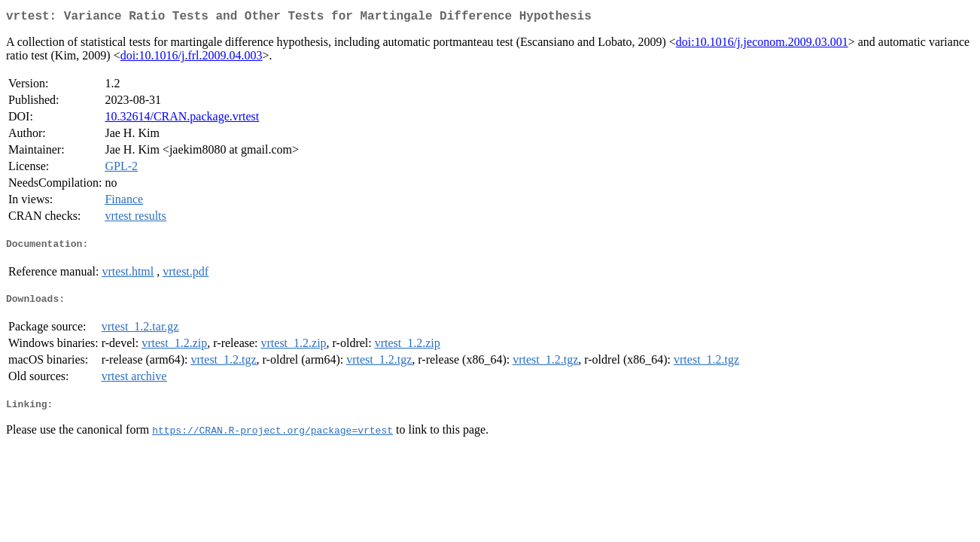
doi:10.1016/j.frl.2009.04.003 (192, 58)
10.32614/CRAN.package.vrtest (182, 119)
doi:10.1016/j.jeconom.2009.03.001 (762, 45)
